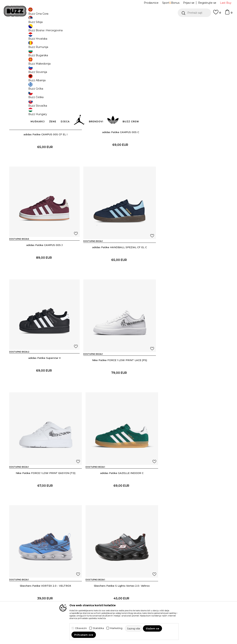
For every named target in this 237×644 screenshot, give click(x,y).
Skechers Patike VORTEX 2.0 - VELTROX (193, 381)
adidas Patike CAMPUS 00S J (193, 160)
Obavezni (81, 628)
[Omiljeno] (217, 14)
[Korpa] (228, 14)
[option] (118, 24)
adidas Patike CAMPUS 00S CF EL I (45, 160)
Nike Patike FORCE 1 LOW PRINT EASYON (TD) (44, 381)
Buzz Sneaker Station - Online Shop (29, 30)
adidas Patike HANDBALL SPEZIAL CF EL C (45, 270)
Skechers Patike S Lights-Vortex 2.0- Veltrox (45, 492)
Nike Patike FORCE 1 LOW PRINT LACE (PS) (193, 270)
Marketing (116, 628)
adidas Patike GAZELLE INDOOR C (118, 381)
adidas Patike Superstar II (118, 270)
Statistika (98, 628)
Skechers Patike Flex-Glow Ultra (193, 492)
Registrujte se (207, 3)
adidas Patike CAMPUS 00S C (119, 160)
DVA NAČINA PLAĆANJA (96, 24)
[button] (194, 13)
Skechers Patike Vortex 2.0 (118, 492)
